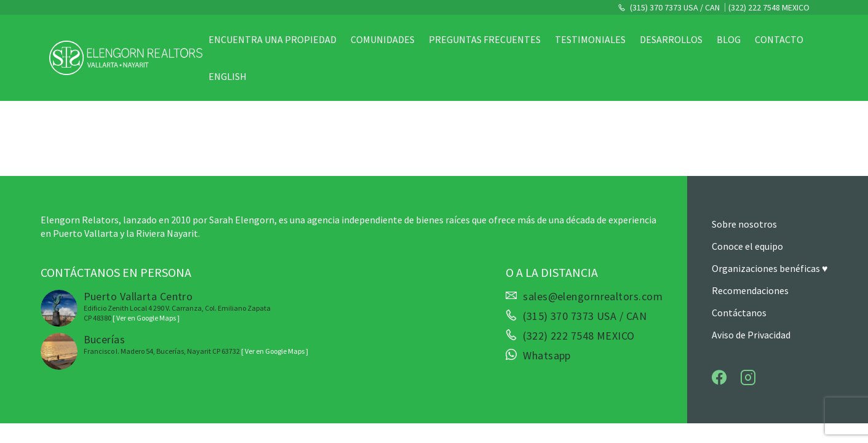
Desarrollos (671, 39)
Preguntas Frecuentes (485, 39)
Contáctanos (739, 313)
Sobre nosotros (744, 224)
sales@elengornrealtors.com (593, 297)
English (228, 76)
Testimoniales (590, 39)
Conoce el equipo (747, 246)
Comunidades (383, 39)
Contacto (779, 39)
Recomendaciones (750, 290)
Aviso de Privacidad (751, 335)
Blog (729, 39)
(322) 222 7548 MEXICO (769, 7)
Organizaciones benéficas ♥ (770, 268)
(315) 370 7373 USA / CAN (674, 7)
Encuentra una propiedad (273, 39)
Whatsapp (547, 356)
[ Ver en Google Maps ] (146, 318)
